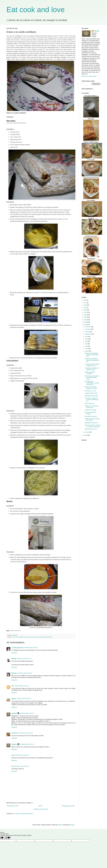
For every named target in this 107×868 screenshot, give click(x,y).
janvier (87, 432)
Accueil (40, 806)
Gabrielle (14, 713)
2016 (85, 315)
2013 (85, 322)
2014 (85, 320)
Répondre (14, 653)
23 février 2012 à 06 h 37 (25, 673)
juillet (87, 339)
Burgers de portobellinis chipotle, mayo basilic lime (92, 355)
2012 (85, 325)
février (87, 351)
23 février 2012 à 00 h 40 (31, 648)
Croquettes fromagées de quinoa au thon (92, 369)
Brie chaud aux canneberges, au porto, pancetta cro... (92, 383)
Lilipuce (14, 699)
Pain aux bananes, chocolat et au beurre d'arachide (93, 426)
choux (14, 637)
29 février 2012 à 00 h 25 (22, 755)
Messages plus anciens (68, 806)
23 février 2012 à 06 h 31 (24, 659)
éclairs (26, 637)
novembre (88, 329)
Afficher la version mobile (41, 809)
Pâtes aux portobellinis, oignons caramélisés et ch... (92, 360)
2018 (85, 310)
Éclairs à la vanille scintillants (90, 373)
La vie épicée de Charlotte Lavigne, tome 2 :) (92, 365)
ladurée (40, 637)
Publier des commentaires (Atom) (24, 814)
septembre (88, 334)
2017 (85, 312)
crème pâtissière (20, 637)
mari (13, 755)
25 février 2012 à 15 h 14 (27, 744)
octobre (87, 332)
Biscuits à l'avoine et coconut (90, 413)
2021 (85, 303)
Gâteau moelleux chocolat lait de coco (92, 420)
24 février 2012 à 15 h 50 (26, 733)
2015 (85, 317)
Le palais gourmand (17, 648)
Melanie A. (15, 673)
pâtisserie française (47, 637)
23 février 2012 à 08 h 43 (24, 699)
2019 (85, 308)
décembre (88, 327)
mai (86, 344)
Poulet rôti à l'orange (91, 410)
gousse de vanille (33, 637)
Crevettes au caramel (91, 416)
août (87, 336)
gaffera (60, 825)
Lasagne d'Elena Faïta (91, 393)
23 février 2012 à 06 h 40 (21, 686)
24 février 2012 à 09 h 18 (27, 713)
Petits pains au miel (90, 391)
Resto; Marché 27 (90, 404)
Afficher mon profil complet (89, 76)
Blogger (72, 825)
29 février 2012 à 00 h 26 (22, 766)
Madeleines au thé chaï (91, 423)
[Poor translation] (8, 838)
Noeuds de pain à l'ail (91, 429)
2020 (85, 305)
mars (87, 349)
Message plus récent (13, 806)
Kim (13, 686)
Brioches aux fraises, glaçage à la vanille (91, 388)
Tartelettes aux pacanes (91, 396)
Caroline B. (15, 733)
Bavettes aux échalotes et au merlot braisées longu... (92, 378)
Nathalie (14, 659)
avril (86, 346)
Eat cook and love (36, 10)
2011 (85, 435)
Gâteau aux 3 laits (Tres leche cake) (92, 407)
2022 (85, 300)
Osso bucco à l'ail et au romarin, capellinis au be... (92, 400)
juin (86, 341)
